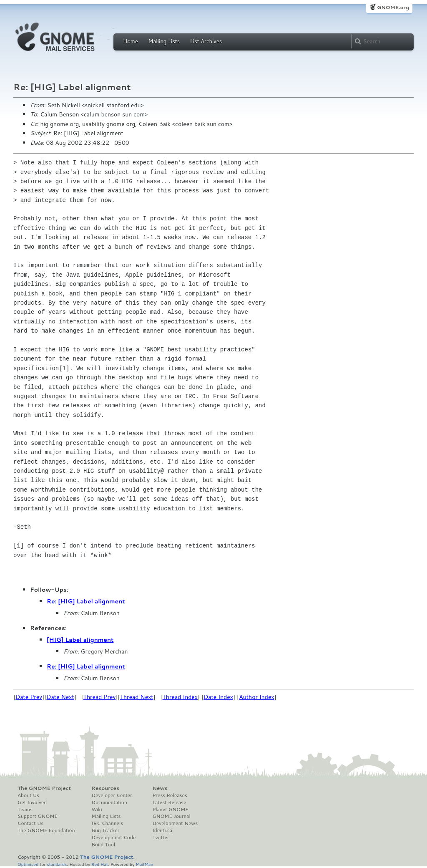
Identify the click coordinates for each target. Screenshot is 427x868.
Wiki (97, 810)
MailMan (144, 864)
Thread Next (137, 697)
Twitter (161, 838)
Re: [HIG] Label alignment (86, 601)
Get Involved (32, 802)
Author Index (256, 697)
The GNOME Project (44, 788)
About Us (28, 795)
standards (57, 864)
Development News (175, 823)
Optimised (28, 864)
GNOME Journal (171, 816)
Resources (105, 788)
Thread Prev (100, 697)
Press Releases (170, 795)
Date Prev (29, 697)
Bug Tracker (106, 830)
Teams (25, 810)
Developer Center (112, 795)
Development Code (114, 838)
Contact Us (30, 823)
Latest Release (169, 802)
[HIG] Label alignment (80, 640)
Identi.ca (162, 830)
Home (131, 41)
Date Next (60, 697)
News (160, 788)
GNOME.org (393, 7)
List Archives (206, 41)
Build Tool (103, 845)
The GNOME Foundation (46, 830)
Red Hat (100, 864)
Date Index (218, 697)
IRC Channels (108, 823)
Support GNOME (38, 816)
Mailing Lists (164, 41)
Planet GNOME (170, 810)
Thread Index (180, 697)
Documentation (109, 802)
